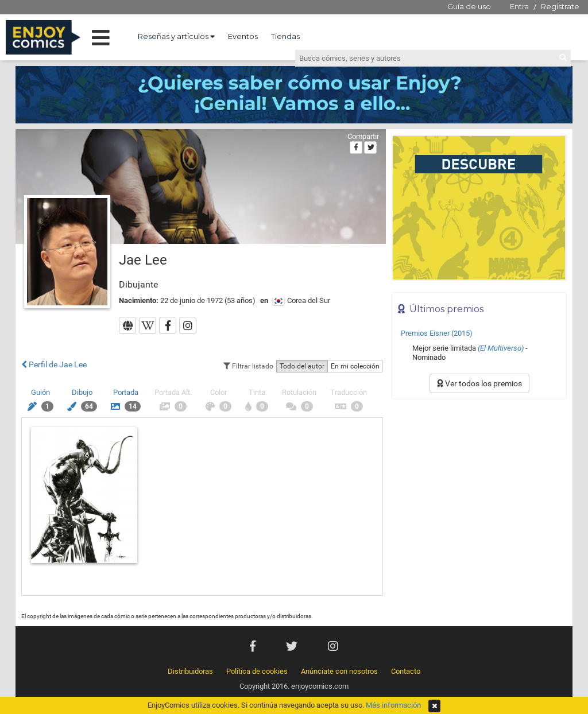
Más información (393, 705)
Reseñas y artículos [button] (176, 36)
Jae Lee (143, 260)
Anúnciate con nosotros (339, 671)
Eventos (243, 36)
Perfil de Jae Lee (54, 364)
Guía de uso (469, 6)
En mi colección (355, 366)
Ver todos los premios (479, 383)
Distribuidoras (190, 671)
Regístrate (560, 6)
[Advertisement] (479, 483)
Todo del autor (302, 366)
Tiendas (285, 36)
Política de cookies (257, 671)
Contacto (406, 671)
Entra (519, 6)
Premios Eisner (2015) (437, 333)
